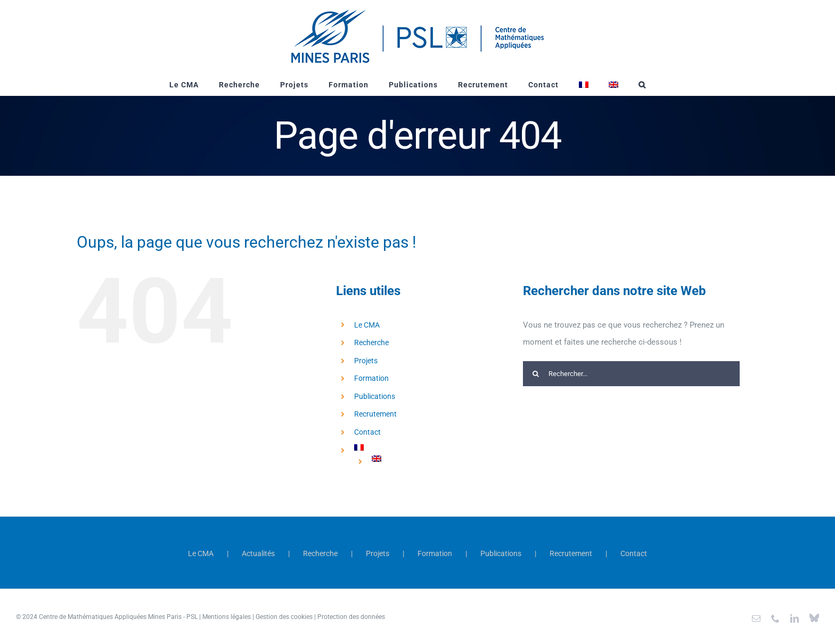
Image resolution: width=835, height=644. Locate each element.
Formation (371, 378)
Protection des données (351, 617)
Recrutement (375, 414)
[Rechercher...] (631, 374)
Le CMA (367, 325)
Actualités (258, 553)
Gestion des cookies (284, 617)
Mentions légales (227, 617)
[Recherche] (535, 374)
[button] (642, 85)
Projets (366, 361)
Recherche (371, 343)
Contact (367, 432)
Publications (375, 396)
